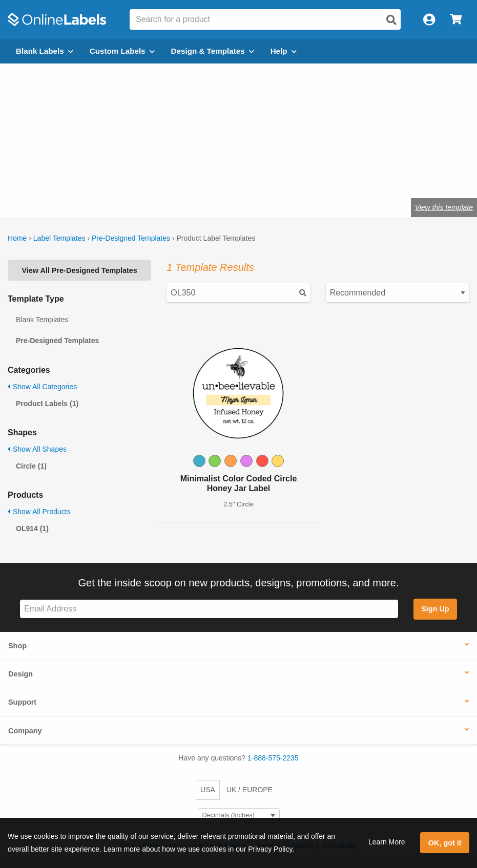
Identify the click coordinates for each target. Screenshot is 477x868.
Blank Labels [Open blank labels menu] (45, 51)
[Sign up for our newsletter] (209, 609)
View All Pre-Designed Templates (80, 270)
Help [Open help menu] (284, 51)
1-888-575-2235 (273, 758)
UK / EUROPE (250, 790)
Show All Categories (42, 387)
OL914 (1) (32, 528)
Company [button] (25, 731)
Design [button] (20, 674)
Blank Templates (42, 320)
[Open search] (391, 20)
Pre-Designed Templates (131, 238)
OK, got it (445, 843)
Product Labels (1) (47, 404)
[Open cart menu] (456, 20)
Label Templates (59, 238)
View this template (444, 207)
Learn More (387, 842)
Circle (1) (31, 466)
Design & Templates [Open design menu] (213, 51)
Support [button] (22, 702)
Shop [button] (17, 646)
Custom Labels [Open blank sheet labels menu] (122, 51)
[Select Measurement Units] (239, 816)
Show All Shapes (37, 449)
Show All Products (39, 512)
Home (17, 238)
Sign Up (435, 609)
